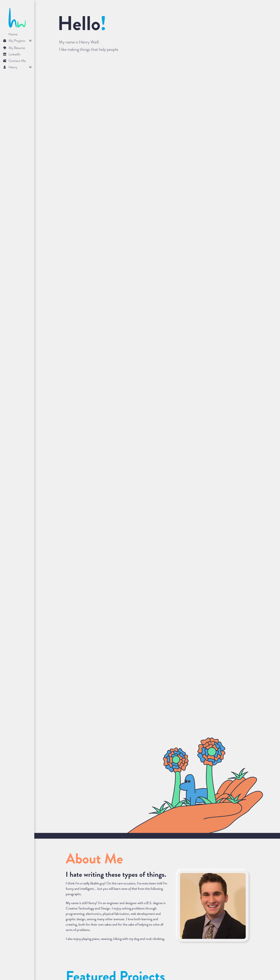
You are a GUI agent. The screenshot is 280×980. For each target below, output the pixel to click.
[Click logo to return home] (17, 27)
